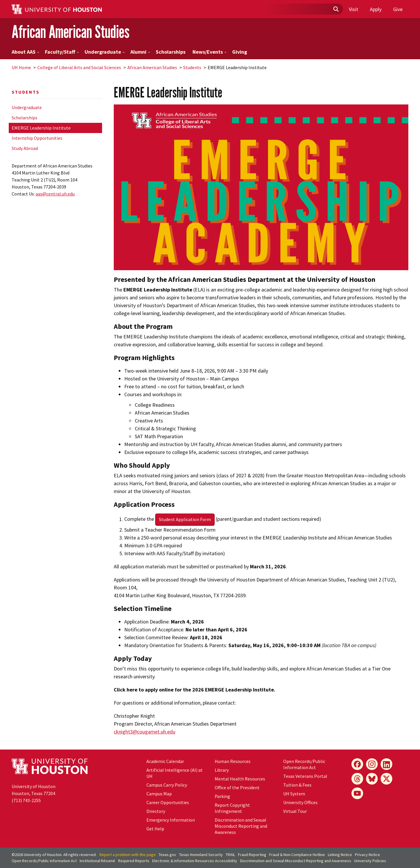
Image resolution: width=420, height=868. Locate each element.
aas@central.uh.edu (55, 194)
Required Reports (134, 861)
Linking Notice (340, 855)
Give (398, 9)
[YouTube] (357, 793)
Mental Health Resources (240, 779)
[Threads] (357, 779)
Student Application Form (185, 519)
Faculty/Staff (62, 52)
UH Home (21, 67)
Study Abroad (25, 148)
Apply (376, 9)
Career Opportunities (168, 802)
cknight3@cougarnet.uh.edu (145, 732)
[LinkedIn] (386, 764)
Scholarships (171, 52)
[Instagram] (372, 764)
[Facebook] (357, 764)
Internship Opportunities (37, 138)
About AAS (26, 52)
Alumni (140, 52)
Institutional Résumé (97, 861)
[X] (386, 779)
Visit (353, 9)
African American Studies (71, 32)
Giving (240, 52)
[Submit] (336, 9)
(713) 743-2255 (26, 800)
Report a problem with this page (128, 855)
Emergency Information (171, 820)
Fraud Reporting (252, 855)
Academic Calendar (165, 761)
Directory (156, 811)
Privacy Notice (367, 855)
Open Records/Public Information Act (304, 764)
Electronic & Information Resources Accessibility (195, 861)
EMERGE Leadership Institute (41, 128)
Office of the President (237, 787)
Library (222, 770)
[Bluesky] (372, 779)
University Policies (370, 861)
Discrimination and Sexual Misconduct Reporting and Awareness (241, 826)
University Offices (300, 802)
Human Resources (233, 761)
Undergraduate (105, 52)
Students (192, 67)
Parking (222, 796)
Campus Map (159, 794)
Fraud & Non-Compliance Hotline (297, 855)
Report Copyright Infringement (232, 808)
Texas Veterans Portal (305, 776)
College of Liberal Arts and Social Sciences (79, 67)
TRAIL (230, 855)
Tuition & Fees (297, 785)
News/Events (210, 52)
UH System (294, 794)
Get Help (155, 829)
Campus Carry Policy (167, 785)
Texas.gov (167, 855)
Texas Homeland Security (201, 855)
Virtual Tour (295, 811)
